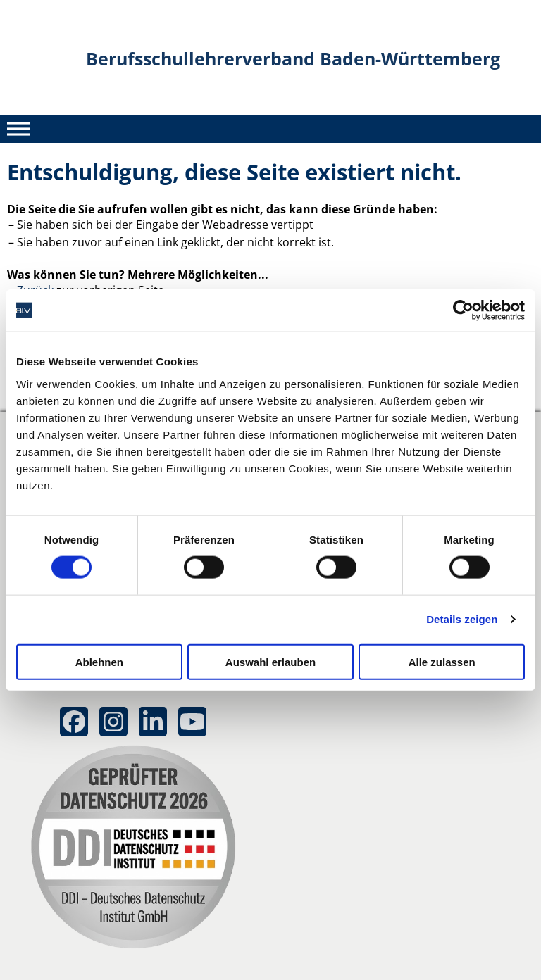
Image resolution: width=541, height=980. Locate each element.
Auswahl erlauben (270, 661)
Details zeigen (462, 619)
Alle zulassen (442, 661)
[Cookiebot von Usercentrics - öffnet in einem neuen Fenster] (463, 310)
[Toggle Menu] (18, 128)
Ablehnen (99, 661)
